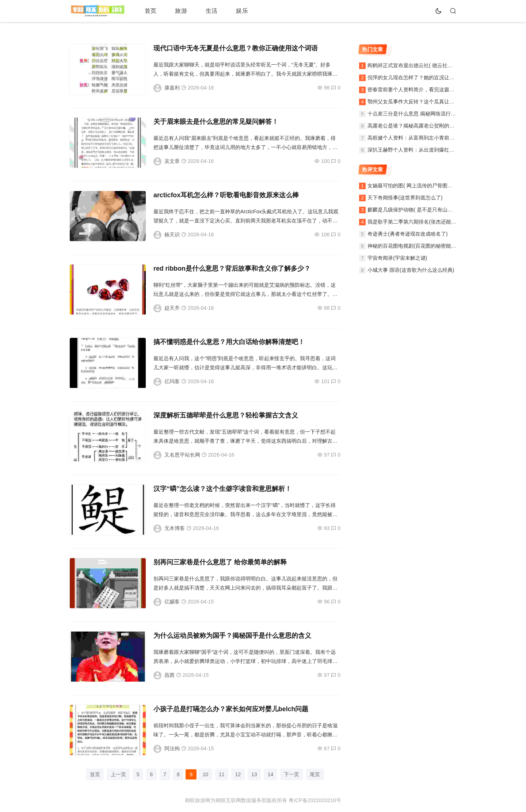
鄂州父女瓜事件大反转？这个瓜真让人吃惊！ (419, 102)
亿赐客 (172, 602)
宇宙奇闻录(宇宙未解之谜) (397, 258)
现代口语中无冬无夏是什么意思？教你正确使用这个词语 (236, 48)
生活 (201, 11)
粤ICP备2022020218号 (315, 801)
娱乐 (227, 11)
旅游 (175, 11)
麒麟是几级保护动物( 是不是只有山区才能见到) (421, 210)
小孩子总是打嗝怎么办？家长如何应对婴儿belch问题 (231, 709)
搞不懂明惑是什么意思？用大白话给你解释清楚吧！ (229, 342)
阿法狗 (172, 748)
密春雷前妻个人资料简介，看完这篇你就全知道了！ (426, 89)
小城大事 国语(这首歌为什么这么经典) (411, 270)
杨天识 (172, 235)
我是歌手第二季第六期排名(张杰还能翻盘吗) (418, 222)
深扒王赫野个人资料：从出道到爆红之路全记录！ (424, 150)
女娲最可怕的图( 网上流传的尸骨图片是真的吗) (421, 186)
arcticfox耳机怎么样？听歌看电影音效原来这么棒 (226, 195)
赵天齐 (172, 308)
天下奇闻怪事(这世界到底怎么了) (405, 198)
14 (272, 774)
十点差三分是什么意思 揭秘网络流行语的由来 (419, 114)
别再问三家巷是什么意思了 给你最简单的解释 (220, 562)
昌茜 (169, 675)
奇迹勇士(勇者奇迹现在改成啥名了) (407, 234)
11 (222, 774)
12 (239, 774)
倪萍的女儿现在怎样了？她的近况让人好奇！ (419, 77)
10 (205, 774)
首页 (148, 11)
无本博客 (175, 528)
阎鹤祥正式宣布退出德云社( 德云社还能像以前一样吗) (429, 65)
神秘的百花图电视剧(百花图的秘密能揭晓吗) (418, 246)
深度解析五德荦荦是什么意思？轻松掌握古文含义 (226, 415)
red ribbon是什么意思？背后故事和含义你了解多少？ (232, 268)
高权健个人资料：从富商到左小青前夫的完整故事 (424, 138)
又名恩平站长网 (182, 455)
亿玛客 (172, 381)
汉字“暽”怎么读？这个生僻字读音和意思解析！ (222, 489)
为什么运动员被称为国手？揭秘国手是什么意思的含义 (232, 636)
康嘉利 (172, 88)
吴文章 (172, 161)
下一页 (293, 774)
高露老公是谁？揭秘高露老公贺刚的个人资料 (419, 126)
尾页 (317, 774)
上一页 (117, 774)
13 (255, 774)
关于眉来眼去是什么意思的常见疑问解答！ (216, 122)
